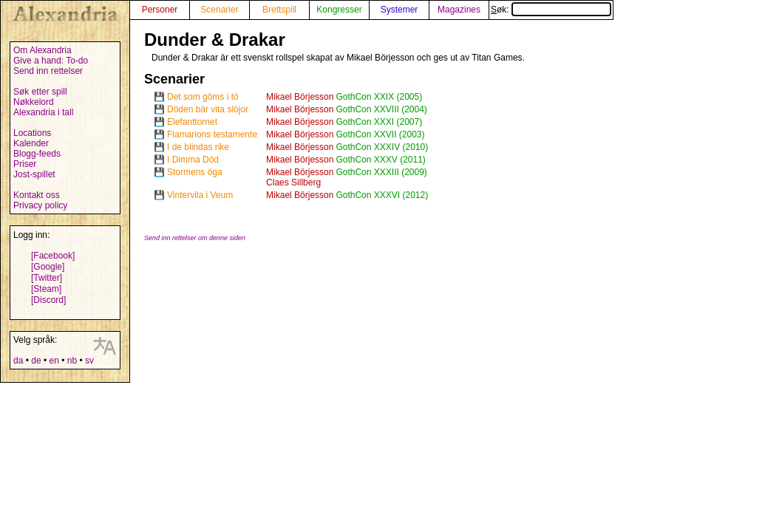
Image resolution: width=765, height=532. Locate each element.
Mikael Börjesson (300, 97)
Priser (25, 164)
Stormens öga (195, 172)
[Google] (48, 267)
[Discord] (48, 300)
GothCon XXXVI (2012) (382, 195)
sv (89, 361)
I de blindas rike (198, 147)
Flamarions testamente (212, 134)
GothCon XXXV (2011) (380, 160)
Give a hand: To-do (51, 61)
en (54, 361)
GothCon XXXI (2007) (379, 122)
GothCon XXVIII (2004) (381, 109)
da (18, 361)
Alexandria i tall (43, 112)
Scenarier (219, 10)
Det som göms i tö (203, 97)
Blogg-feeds (37, 154)
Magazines (459, 10)
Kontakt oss (37, 195)
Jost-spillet (34, 174)
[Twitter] (47, 278)
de (36, 361)
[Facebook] (53, 256)
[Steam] (46, 289)
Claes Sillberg (293, 183)
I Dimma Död (193, 160)
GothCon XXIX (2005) (379, 97)
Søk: (551, 10)
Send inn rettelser (48, 71)
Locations (32, 133)
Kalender (31, 143)
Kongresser (339, 10)
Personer (160, 10)
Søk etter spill (40, 92)
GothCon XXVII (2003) (380, 134)
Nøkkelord (34, 102)
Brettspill (279, 10)
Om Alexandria (42, 50)
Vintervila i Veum (200, 195)
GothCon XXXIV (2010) (382, 147)
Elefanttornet (192, 122)
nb (72, 361)
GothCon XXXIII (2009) (381, 172)
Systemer (399, 10)
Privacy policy (40, 205)
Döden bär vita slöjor (208, 109)
